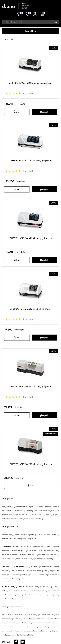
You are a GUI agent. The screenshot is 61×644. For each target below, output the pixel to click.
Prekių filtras (31, 31)
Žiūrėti (17, 112)
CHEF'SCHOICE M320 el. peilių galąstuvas (31, 238)
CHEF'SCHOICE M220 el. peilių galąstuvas (31, 464)
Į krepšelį (44, 112)
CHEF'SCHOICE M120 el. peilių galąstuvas (31, 161)
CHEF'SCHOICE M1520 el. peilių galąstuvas (31, 83)
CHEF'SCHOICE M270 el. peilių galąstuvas (30, 386)
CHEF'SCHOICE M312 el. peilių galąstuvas (30, 309)
